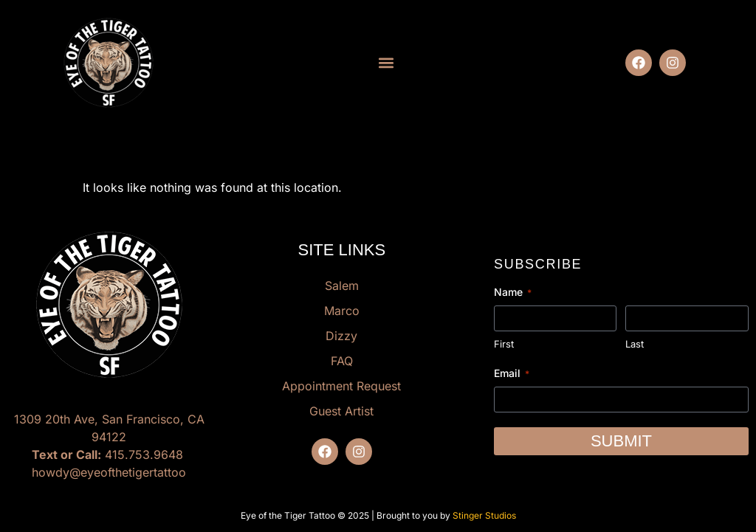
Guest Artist (341, 411)
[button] (386, 63)
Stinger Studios (484, 515)
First (504, 344)
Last (635, 344)
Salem (342, 286)
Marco (342, 311)
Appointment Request (341, 386)
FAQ (342, 361)
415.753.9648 (144, 455)
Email (512, 373)
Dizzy (341, 336)
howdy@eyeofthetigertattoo (109, 472)
